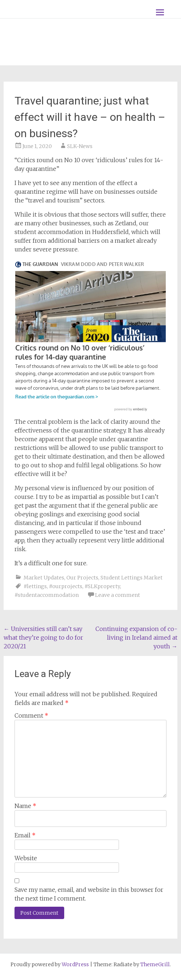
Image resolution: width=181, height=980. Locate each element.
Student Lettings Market (131, 578)
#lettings (35, 586)
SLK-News (80, 146)
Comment (31, 715)
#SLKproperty (102, 586)
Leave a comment (118, 595)
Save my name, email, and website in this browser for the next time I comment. (89, 894)
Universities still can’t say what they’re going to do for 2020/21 (43, 637)
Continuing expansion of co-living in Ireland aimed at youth (136, 637)
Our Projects (82, 578)
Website (26, 858)
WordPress (75, 964)
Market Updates (44, 578)
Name (25, 806)
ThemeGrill (155, 964)
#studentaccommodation (47, 595)
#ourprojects (66, 586)
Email (25, 835)
